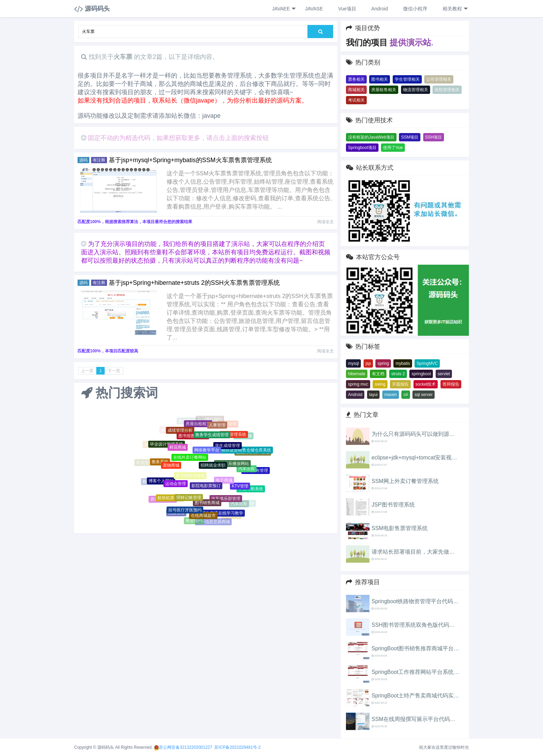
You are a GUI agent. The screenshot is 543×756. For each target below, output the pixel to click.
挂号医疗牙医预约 (185, 511)
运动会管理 (176, 485)
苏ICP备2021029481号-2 (237, 747)
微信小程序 (415, 9)
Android (379, 9)
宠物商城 (171, 466)
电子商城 (224, 481)
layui (373, 395)
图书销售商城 (207, 504)
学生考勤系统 (251, 489)
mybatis (403, 363)
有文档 (378, 374)
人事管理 (217, 425)
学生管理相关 (407, 79)
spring (383, 363)
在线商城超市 (203, 516)
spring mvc (358, 384)
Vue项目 (347, 9)
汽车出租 (247, 469)
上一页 (87, 371)
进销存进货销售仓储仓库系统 (244, 451)
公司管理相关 (439, 79)
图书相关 (380, 79)
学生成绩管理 (228, 447)
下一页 (114, 371)
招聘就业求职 (213, 467)
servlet (444, 374)
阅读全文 (326, 222)
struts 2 (398, 374)
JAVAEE (283, 9)
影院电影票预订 (206, 487)
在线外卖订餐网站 (190, 458)
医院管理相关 (447, 90)
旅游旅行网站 (210, 419)
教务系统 (160, 463)
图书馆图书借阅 (190, 477)
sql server (424, 395)
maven (391, 395)
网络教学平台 (207, 451)
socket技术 (426, 384)
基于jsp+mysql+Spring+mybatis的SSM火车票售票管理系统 (190, 160)
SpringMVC (427, 363)
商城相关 (356, 90)
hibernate (357, 374)
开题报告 (400, 384)
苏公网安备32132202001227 (185, 747)
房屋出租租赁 (198, 424)
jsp (368, 363)
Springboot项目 (362, 148)
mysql (353, 363)
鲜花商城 (178, 448)
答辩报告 (451, 384)
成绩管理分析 (180, 431)
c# (406, 395)
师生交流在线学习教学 (222, 514)
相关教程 (455, 9)
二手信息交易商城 (213, 522)
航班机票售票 (170, 499)
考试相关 (356, 100)
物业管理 (228, 424)
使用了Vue (393, 148)
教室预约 (194, 521)
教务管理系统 (234, 435)
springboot (421, 374)
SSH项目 (434, 137)
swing (380, 384)
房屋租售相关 (384, 90)
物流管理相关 (416, 90)
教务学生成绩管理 (212, 436)
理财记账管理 (189, 499)
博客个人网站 (161, 482)
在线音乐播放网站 (232, 465)
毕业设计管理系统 (167, 445)
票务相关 (356, 79)
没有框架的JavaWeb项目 (371, 137)
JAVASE (313, 9)
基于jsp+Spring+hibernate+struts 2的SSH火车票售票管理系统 (194, 283)
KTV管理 (240, 487)
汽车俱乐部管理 (226, 500)
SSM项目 (410, 137)
